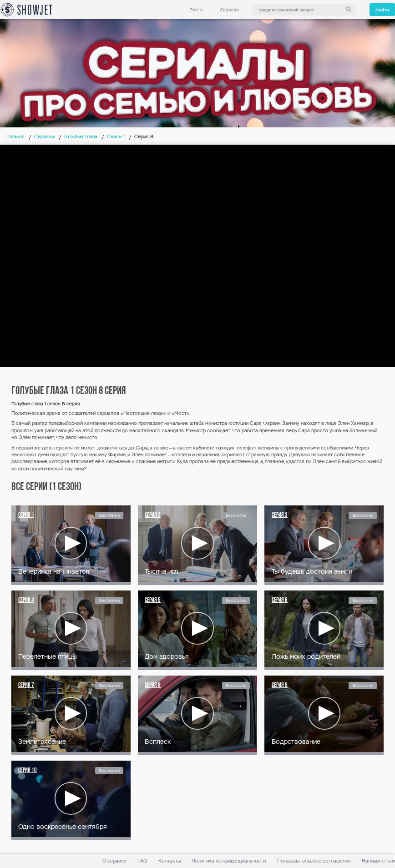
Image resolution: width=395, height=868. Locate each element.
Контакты (170, 861)
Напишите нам (378, 861)
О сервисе (114, 861)
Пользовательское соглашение (314, 861)
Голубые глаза (81, 137)
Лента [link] (196, 10)
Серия (26, 515)
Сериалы (230, 10)
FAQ (142, 861)
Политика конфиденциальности (229, 861)
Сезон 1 (116, 137)
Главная (15, 137)
